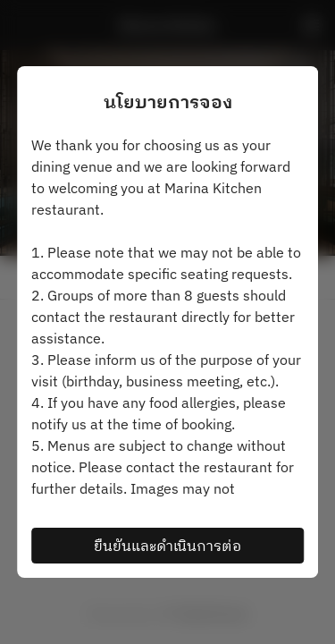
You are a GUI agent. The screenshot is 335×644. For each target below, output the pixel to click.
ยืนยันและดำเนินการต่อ (167, 546)
